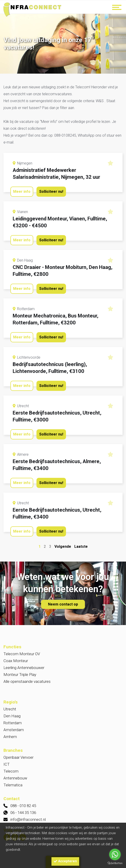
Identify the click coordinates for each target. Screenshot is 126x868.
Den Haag (67, 468)
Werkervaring (21, 651)
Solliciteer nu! (51, 192)
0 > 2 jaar (67, 673)
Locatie (15, 453)
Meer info (22, 192)
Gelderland (67, 721)
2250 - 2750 (67, 626)
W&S (19, 428)
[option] (63, 44)
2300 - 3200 (67, 606)
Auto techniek (67, 544)
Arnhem (67, 475)
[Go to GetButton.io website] (115, 863)
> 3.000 (67, 612)
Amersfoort (67, 489)
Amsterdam (67, 482)
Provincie (17, 705)
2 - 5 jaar (67, 666)
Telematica (67, 557)
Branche (16, 522)
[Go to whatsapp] (115, 854)
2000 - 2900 (67, 599)
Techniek (67, 551)
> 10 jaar (67, 680)
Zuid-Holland (67, 727)
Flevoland (67, 741)
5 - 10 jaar (67, 660)
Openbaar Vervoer (67, 530)
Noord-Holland (67, 734)
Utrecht (67, 461)
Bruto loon (18, 590)
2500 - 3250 (67, 619)
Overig (67, 537)
